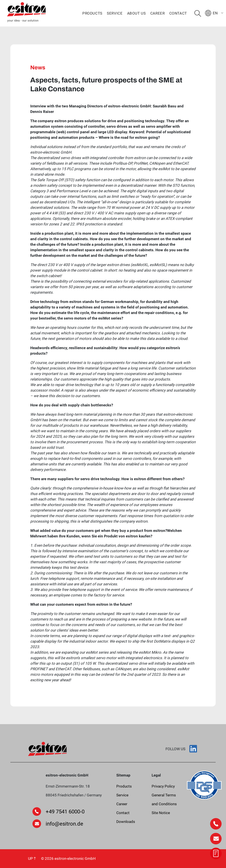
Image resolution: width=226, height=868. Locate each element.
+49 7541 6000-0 (65, 812)
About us (137, 13)
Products (92, 13)
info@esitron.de (64, 824)
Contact (178, 13)
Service (115, 13)
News (38, 68)
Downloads (126, 822)
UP (32, 858)
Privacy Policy (163, 786)
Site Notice (161, 813)
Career (158, 13)
